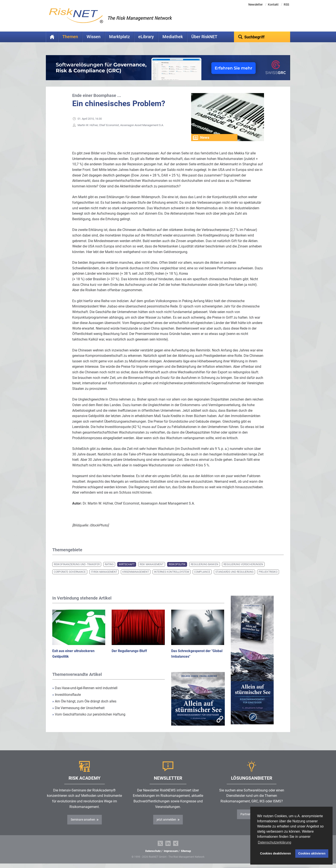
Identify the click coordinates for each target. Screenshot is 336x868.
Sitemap (186, 851)
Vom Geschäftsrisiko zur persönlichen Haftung (89, 714)
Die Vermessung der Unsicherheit (78, 708)
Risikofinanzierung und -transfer (77, 564)
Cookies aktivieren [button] (312, 853)
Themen (70, 37)
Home (52, 37)
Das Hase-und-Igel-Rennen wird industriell (85, 688)
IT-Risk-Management (104, 572)
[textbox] (262, 37)
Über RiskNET (204, 37)
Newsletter (256, 5)
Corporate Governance (70, 572)
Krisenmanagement (136, 572)
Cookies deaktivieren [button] (276, 853)
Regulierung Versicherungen (243, 564)
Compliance (202, 572)
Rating (109, 564)
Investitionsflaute (67, 695)
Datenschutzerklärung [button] (274, 842)
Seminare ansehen (83, 820)
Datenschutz (153, 851)
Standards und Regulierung (234, 572)
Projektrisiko (268, 572)
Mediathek (173, 37)
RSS (286, 5)
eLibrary (146, 37)
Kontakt (273, 5)
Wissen (94, 37)
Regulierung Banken (205, 564)
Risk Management (152, 564)
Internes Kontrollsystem (172, 572)
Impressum (171, 851)
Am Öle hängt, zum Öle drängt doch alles (84, 701)
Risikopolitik (177, 564)
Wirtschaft (127, 564)
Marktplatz (119, 37)
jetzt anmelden (166, 820)
